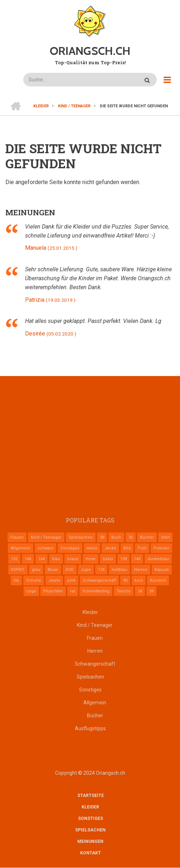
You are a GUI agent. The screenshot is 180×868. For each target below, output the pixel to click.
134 (101, 570)
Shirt (165, 537)
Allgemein (21, 548)
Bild (127, 548)
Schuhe (34, 580)
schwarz (45, 548)
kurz (139, 580)
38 (102, 537)
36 (131, 537)
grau (36, 570)
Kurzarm (158, 580)
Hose (91, 559)
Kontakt (91, 853)
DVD (70, 570)
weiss (92, 548)
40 (125, 580)
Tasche (124, 591)
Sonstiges (70, 548)
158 (123, 559)
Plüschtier (53, 591)
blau (56, 559)
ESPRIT (18, 570)
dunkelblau (158, 559)
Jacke (110, 548)
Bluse (53, 570)
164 (42, 559)
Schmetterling (96, 591)
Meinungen (90, 841)
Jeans (54, 580)
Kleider (90, 612)
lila (16, 580)
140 (137, 559)
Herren (141, 570)
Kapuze (162, 570)
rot (73, 591)
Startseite (91, 796)
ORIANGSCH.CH (90, 51)
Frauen (17, 537)
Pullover (161, 548)
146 (28, 559)
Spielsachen (81, 537)
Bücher (147, 537)
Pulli (142, 548)
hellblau (119, 570)
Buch (116, 537)
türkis (108, 559)
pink (71, 580)
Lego (31, 591)
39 (151, 591)
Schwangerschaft (99, 580)
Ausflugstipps (90, 728)
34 (140, 591)
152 (14, 559)
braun (73, 559)
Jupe (86, 570)
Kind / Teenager (46, 537)
